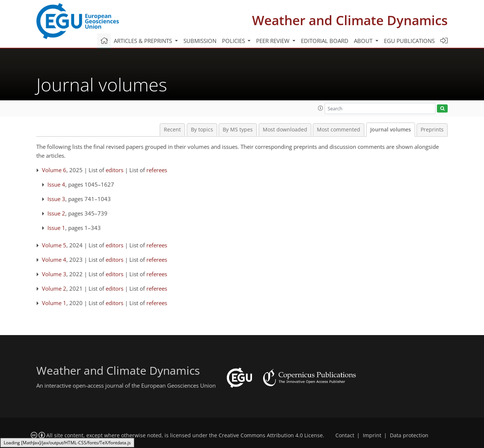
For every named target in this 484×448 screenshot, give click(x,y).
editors (115, 170)
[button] (321, 108)
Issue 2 (56, 213)
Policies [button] (234, 41)
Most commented (339, 130)
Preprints (432, 130)
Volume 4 (54, 260)
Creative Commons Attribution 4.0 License (271, 435)
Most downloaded (285, 130)
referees (157, 170)
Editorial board (325, 41)
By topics (202, 130)
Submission (200, 41)
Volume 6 (54, 170)
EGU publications (409, 41)
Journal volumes (391, 130)
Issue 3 (56, 199)
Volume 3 (54, 274)
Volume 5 (54, 245)
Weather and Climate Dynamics (350, 20)
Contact (345, 435)
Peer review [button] (274, 41)
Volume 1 (54, 303)
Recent (172, 130)
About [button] (364, 41)
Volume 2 (54, 288)
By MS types (238, 130)
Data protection (409, 435)
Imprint (372, 435)
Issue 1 (56, 228)
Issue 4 (56, 184)
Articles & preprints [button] (144, 41)
